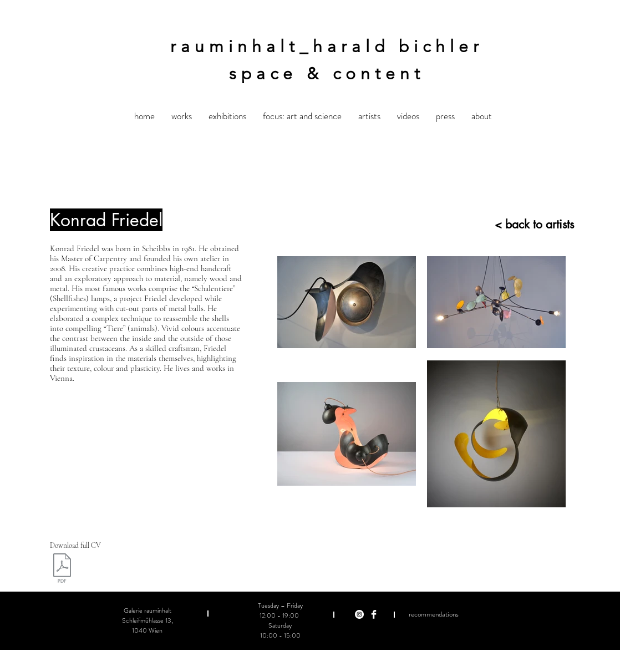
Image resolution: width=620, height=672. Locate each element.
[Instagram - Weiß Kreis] (359, 614)
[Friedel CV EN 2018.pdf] (62, 569)
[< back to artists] (520, 224)
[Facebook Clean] (374, 614)
